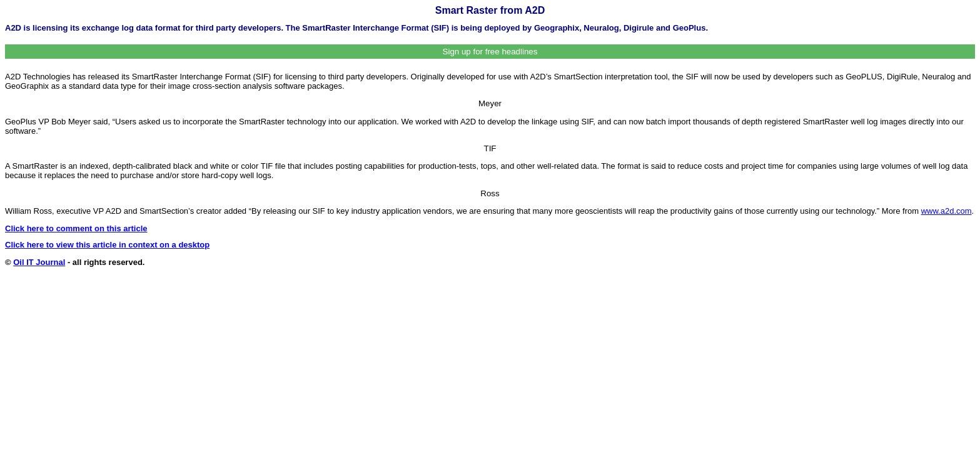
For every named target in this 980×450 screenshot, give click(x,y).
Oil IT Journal (39, 262)
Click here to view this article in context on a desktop (107, 245)
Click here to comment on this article (76, 228)
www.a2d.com (947, 211)
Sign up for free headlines (490, 52)
